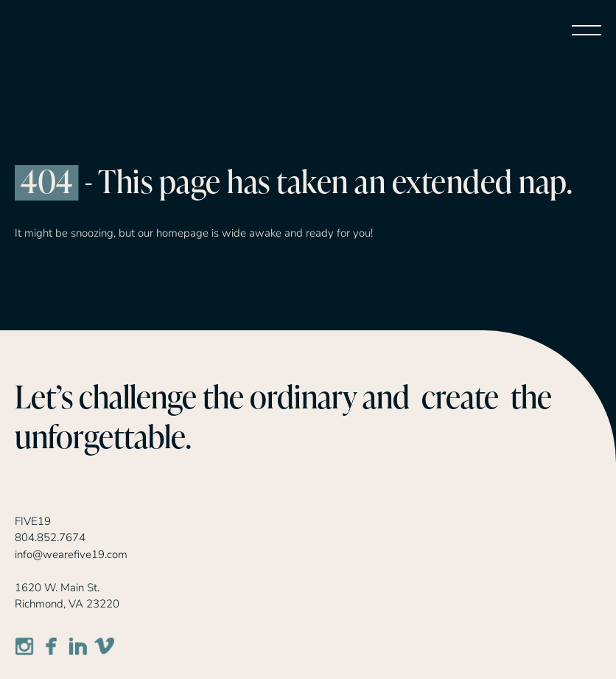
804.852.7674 (50, 537)
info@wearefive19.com (71, 554)
